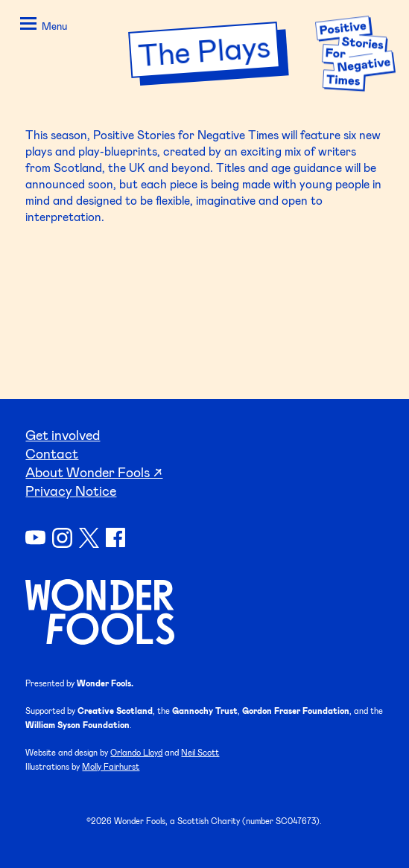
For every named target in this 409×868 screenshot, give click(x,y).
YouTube (35, 538)
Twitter (89, 538)
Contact (52, 453)
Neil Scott (200, 752)
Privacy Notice (71, 491)
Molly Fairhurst (111, 766)
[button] (41, 27)
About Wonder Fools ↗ (94, 472)
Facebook (116, 538)
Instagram (62, 538)
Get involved (63, 435)
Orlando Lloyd (136, 752)
